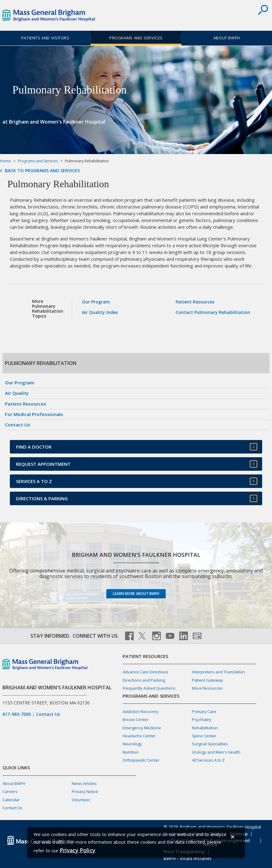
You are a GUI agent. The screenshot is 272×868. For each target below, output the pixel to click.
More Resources (207, 688)
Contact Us (18, 425)
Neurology (132, 744)
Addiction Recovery (140, 711)
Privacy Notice (85, 791)
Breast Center (136, 719)
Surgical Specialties (210, 744)
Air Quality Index (100, 312)
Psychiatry (202, 719)
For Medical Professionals (34, 414)
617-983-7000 (17, 714)
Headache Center (139, 736)
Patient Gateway (207, 680)
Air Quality (17, 393)
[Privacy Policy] (77, 850)
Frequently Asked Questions (149, 688)
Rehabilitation (205, 728)
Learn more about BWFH (136, 594)
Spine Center (204, 736)
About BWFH (227, 38)
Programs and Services (136, 38)
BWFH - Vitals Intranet (188, 858)
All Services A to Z (208, 760)
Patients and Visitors (45, 38)
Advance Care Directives (145, 672)
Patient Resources (195, 302)
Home (5, 161)
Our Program (96, 302)
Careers (10, 791)
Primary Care (204, 711)
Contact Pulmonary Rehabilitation (213, 312)
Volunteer (81, 800)
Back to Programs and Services (42, 171)
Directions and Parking (144, 680)
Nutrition (131, 752)
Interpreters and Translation (218, 672)
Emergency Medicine (142, 728)
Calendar (11, 800)
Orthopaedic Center (141, 760)
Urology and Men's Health (216, 752)
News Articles (84, 783)
